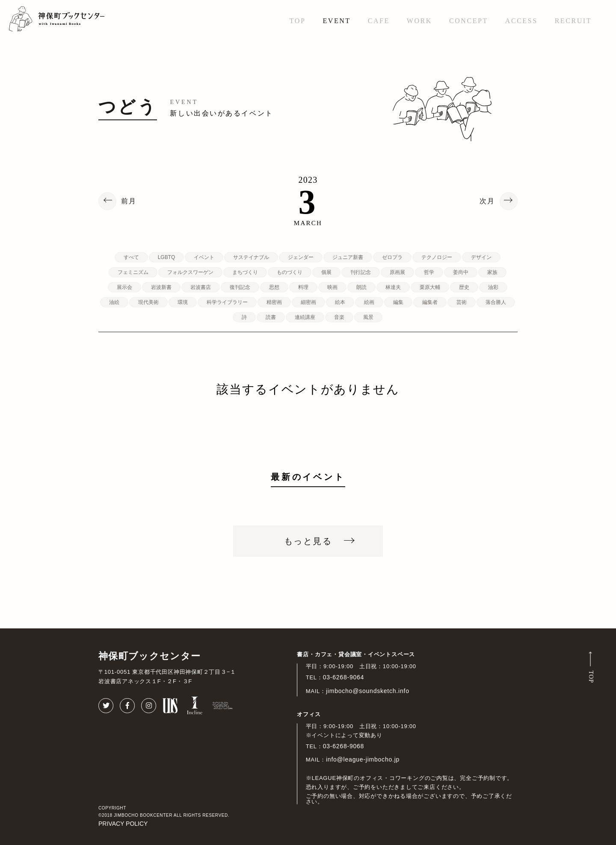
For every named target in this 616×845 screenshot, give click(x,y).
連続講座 (305, 317)
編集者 (430, 302)
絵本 (340, 302)
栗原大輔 (430, 287)
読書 (271, 317)
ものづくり (290, 272)
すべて (131, 257)
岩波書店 (201, 287)
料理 (303, 287)
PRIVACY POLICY (123, 824)
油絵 (114, 302)
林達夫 (393, 287)
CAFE (379, 21)
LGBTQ (167, 257)
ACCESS (521, 21)
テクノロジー (437, 257)
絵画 (369, 302)
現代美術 (148, 302)
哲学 (429, 272)
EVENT (336, 21)
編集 (398, 302)
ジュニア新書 (348, 257)
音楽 (339, 317)
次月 (487, 201)
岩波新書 (161, 287)
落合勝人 (496, 302)
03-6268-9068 (344, 746)
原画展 (397, 272)
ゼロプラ (392, 257)
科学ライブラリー (227, 302)
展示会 (124, 287)
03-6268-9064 (344, 677)
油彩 (493, 287)
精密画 (274, 302)
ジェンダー (301, 257)
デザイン (481, 257)
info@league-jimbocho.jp (363, 759)
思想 (274, 287)
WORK (419, 21)
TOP (298, 21)
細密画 (308, 302)
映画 (332, 287)
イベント (204, 257)
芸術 (462, 302)
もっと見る (308, 541)
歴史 (464, 287)
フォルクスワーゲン (190, 272)
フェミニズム (133, 272)
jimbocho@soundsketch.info (368, 691)
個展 (326, 272)
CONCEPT (469, 21)
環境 (183, 302)
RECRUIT (573, 21)
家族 (492, 272)
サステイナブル (251, 257)
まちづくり (245, 272)
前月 (129, 201)
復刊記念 (240, 287)
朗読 (361, 287)
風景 (368, 317)
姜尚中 (461, 272)
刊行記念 (361, 272)
